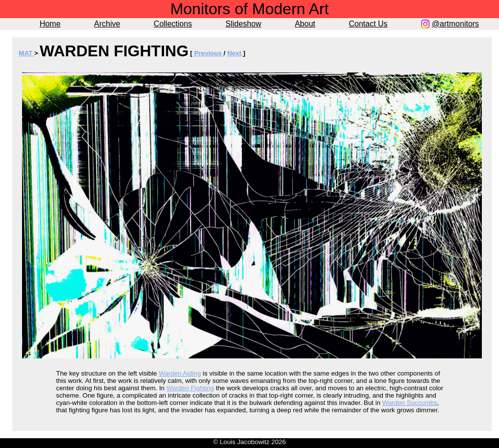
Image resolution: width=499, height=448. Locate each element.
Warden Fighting (190, 388)
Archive (107, 24)
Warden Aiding (180, 373)
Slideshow (244, 24)
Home (50, 24)
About (305, 24)
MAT (26, 53)
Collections (173, 24)
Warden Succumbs (410, 403)
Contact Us (368, 24)
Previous (209, 53)
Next (235, 53)
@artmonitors (455, 24)
